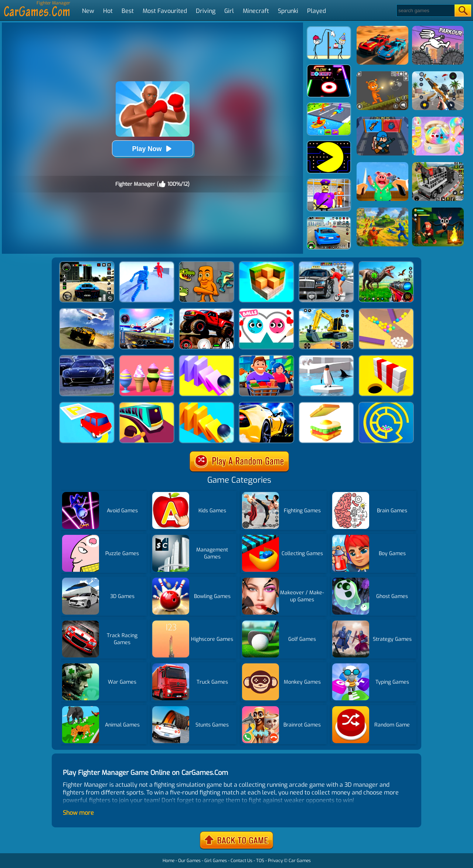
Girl (229, 11)
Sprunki (288, 11)
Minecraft (256, 11)
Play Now (152, 149)
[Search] (425, 11)
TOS (260, 861)
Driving (206, 11)
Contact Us (241, 861)
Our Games (189, 861)
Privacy (275, 861)
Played (317, 11)
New (88, 11)
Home (169, 861)
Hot (108, 11)
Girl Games (216, 861)
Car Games (300, 861)
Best (128, 11)
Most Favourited (165, 11)
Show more (78, 813)
